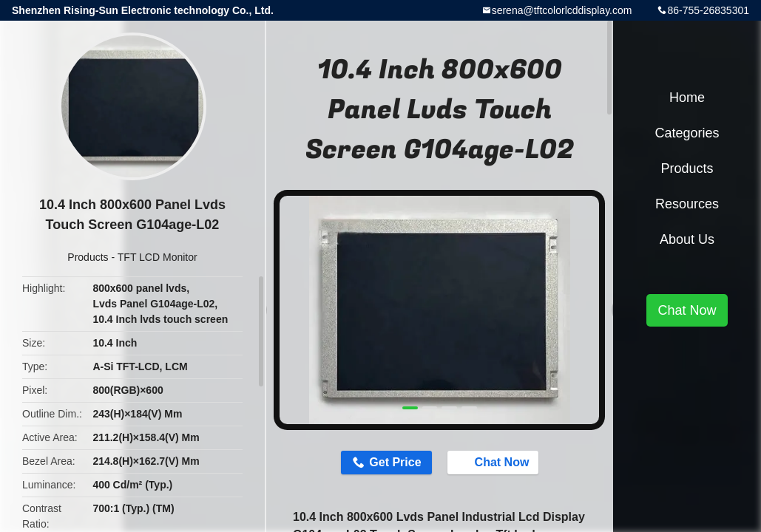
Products (88, 257)
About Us (687, 239)
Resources (687, 204)
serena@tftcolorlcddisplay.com (562, 10)
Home (687, 98)
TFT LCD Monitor (158, 257)
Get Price (395, 462)
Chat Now (495, 462)
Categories (687, 133)
